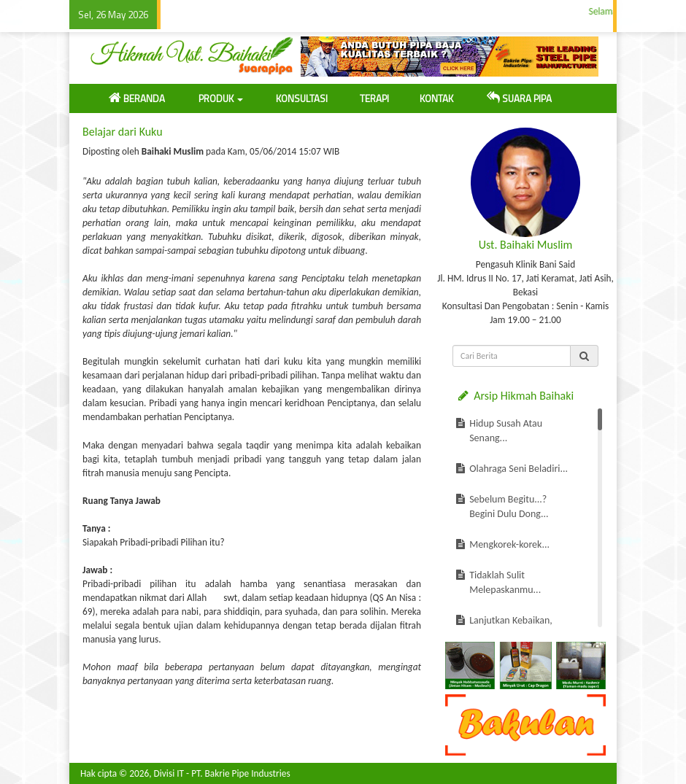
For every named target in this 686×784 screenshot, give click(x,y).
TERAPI (374, 98)
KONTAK (436, 98)
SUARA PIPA (519, 98)
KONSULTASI (302, 98)
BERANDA (137, 98)
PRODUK (221, 98)
